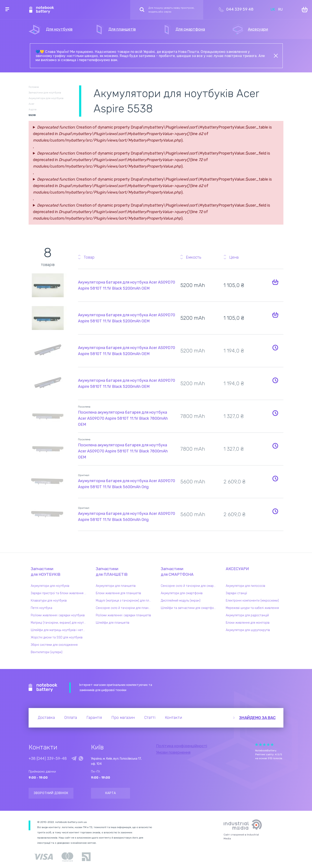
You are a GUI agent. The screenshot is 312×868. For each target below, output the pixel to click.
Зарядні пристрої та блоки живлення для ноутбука (60, 593)
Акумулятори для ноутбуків (50, 586)
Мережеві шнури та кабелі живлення (252, 608)
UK (273, 9)
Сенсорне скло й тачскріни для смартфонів (190, 586)
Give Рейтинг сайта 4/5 (268, 745)
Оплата (71, 718)
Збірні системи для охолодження (54, 645)
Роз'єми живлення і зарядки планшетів (123, 615)
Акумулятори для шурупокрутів (248, 630)
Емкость (193, 257)
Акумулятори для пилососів (245, 586)
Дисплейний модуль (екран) (181, 601)
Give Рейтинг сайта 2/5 (260, 745)
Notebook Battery (43, 688)
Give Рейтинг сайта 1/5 (257, 745)
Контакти (173, 718)
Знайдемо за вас (257, 718)
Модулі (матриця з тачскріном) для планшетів (125, 601)
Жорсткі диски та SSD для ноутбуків (57, 637)
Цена (234, 257)
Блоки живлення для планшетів (118, 593)
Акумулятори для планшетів (116, 586)
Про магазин (123, 718)
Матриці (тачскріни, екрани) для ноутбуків (60, 623)
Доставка (46, 718)
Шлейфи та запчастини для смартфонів (189, 608)
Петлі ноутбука (41, 608)
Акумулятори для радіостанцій (247, 615)
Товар (89, 257)
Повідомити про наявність (275, 348)
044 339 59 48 (240, 9)
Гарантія (94, 718)
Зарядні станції (236, 593)
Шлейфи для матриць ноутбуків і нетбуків (60, 630)
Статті (150, 718)
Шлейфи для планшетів (113, 623)
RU (280, 9)
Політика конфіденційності (182, 746)
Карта (111, 793)
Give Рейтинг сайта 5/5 (272, 745)
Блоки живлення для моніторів (248, 623)
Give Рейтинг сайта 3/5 (264, 745)
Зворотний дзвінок (51, 793)
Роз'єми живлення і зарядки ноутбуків (58, 615)
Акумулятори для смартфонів (182, 593)
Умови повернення (173, 752)
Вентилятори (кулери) (47, 652)
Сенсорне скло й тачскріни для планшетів (125, 608)
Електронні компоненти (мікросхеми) (252, 601)
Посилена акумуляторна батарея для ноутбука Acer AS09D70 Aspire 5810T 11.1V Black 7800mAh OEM (123, 418)
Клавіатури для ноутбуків (49, 601)
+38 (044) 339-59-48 (48, 759)
